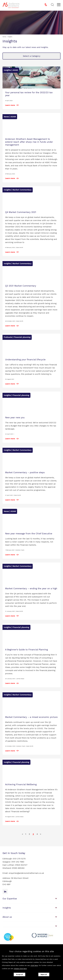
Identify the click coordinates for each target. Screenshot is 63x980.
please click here (20, 969)
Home (4, 37)
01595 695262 (18, 868)
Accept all (19, 975)
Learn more (10, 105)
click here (34, 965)
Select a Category (32, 56)
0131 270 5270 (19, 859)
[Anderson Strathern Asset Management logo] (11, 5)
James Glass (20, 679)
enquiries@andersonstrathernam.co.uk (26, 873)
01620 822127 (21, 865)
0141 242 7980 (18, 862)
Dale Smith (20, 247)
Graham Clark (20, 550)
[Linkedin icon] (5, 891)
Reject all (44, 975)
